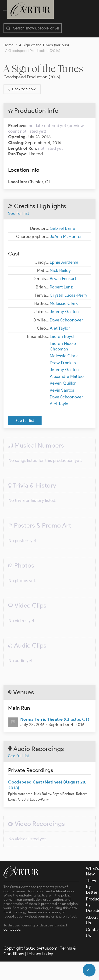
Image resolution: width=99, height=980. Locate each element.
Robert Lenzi (62, 282)
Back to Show (21, 85)
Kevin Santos (62, 386)
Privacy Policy (40, 949)
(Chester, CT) (55, 715)
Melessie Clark (64, 299)
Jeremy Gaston (64, 307)
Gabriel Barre (63, 224)
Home (9, 40)
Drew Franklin (63, 358)
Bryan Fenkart (63, 274)
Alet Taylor (60, 324)
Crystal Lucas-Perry (69, 291)
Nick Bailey (60, 266)
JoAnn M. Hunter (66, 232)
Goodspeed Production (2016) (32, 72)
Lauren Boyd (62, 332)
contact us (12, 925)
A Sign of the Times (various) (44, 40)
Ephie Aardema (64, 258)
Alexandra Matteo (67, 372)
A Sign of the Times (43, 64)
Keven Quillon (63, 379)
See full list (19, 209)
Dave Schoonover (66, 315)
